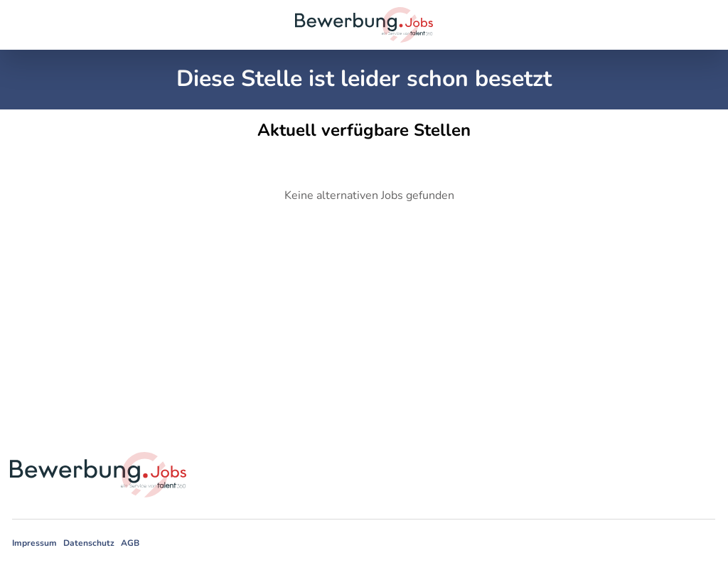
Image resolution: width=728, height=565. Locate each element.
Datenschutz (89, 543)
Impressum (34, 543)
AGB (130, 543)
